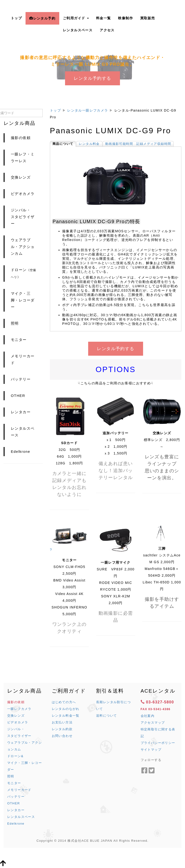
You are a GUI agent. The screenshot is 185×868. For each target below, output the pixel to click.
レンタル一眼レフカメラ (88, 110)
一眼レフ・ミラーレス (23, 157)
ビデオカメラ (23, 194)
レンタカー (21, 412)
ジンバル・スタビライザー (23, 217)
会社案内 (148, 716)
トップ (16, 18)
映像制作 (126, 18)
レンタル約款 (62, 729)
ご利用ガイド (76, 18)
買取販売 (148, 18)
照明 (15, 323)
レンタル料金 (89, 144)
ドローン (24, 273)
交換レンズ (21, 177)
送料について (106, 716)
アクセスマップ (153, 723)
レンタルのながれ (66, 709)
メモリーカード (23, 359)
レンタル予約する (92, 78)
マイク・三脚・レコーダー (23, 300)
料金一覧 (104, 18)
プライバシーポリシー (158, 743)
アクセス (107, 30)
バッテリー (21, 379)
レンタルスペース (78, 30)
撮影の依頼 (21, 138)
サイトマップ (151, 750)
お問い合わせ (62, 736)
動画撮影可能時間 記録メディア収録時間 (138, 144)
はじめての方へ (64, 702)
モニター (19, 340)
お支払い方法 (62, 722)
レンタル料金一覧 (66, 716)
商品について (63, 144)
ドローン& (15, 756)
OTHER (18, 396)
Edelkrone (20, 451)
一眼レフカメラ (19, 709)
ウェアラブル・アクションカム (23, 247)
